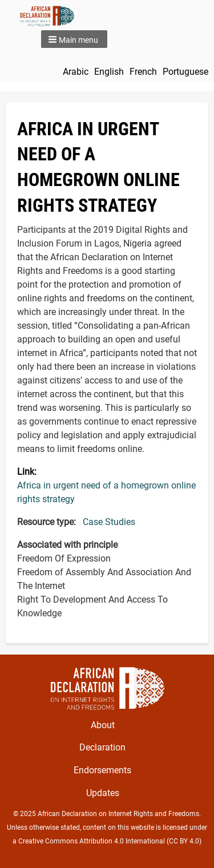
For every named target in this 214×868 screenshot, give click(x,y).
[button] (74, 39)
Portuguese (185, 72)
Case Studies (109, 522)
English (109, 72)
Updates (103, 793)
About (103, 725)
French (143, 72)
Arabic (76, 72)
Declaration (102, 747)
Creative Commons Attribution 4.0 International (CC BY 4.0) (110, 841)
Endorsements (102, 770)
